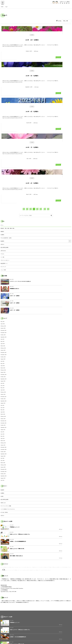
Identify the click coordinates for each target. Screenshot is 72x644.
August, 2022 (3, 342)
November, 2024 (4, 294)
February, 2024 (3, 309)
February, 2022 (3, 355)
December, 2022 (3, 336)
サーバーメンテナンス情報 (6, 445)
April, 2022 (3, 351)
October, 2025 (3, 274)
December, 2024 (3, 292)
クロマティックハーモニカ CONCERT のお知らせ (20, 235)
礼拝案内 (18, 49)
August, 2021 (3, 369)
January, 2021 (3, 384)
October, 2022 (3, 338)
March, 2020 (3, 402)
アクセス (2, 207)
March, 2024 (3, 307)
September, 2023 (4, 318)
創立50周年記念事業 (4, 201)
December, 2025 (3, 269)
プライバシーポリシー (5, 214)
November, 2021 (4, 362)
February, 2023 (3, 331)
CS (4, 494)
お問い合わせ (3, 204)
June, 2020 (3, 400)
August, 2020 (3, 395)
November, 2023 (4, 314)
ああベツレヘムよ (8, 495)
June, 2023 (3, 325)
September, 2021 (4, 366)
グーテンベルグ (40, 495)
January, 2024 (3, 311)
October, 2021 (3, 364)
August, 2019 (3, 417)
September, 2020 (4, 393)
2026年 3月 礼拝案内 (15, 249)
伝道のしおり (3, 442)
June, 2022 (3, 347)
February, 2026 (3, 265)
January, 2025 (3, 289)
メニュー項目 (3, 223)
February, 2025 (3, 287)
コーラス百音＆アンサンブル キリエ (8, 448)
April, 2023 (3, 329)
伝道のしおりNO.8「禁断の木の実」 (53, 473)
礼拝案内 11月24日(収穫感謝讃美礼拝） (18, 473)
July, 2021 (2, 371)
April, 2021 (3, 378)
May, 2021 (2, 375)
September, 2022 (4, 340)
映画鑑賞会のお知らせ (50, 235)
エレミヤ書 (35, 495)
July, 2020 (2, 397)
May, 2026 (2, 261)
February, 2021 (3, 382)
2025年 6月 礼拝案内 (18, 142)
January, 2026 (3, 267)
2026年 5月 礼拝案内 (15, 242)
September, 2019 (4, 415)
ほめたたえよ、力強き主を (31, 492)
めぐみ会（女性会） (5, 451)
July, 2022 (2, 344)
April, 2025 (3, 283)
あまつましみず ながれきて (28, 495)
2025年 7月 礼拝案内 (54, 97)
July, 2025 (2, 278)
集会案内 (2, 195)
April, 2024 (3, 305)
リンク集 (2, 211)
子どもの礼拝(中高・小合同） (6, 191)
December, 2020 (3, 386)
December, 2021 (3, 360)
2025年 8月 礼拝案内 (18, 97)
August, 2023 (3, 320)
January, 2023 (3, 333)
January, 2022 (3, 358)
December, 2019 (3, 408)
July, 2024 (2, 300)
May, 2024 (2, 303)
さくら (37, 492)
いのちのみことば (17, 492)
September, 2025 (4, 276)
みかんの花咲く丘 (58, 492)
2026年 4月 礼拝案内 (50, 242)
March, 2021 (3, 380)
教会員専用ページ (4, 217)
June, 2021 (3, 373)
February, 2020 (3, 404)
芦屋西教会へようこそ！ (15, 466)
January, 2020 (3, 406)
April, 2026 (3, 263)
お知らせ (2, 198)
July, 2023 (2, 322)
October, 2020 (3, 391)
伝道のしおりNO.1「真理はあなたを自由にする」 (55, 466)
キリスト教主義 (3, 492)
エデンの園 (44, 492)
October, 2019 (3, 413)
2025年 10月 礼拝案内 (18, 52)
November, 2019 (4, 411)
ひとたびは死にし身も (10, 492)
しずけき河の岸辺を (64, 492)
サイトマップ (3, 220)
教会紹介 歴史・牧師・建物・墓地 (7, 182)
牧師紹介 (2, 185)
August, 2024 (3, 298)
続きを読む (31, 66)
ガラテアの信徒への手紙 (50, 492)
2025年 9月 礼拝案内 (54, 52)
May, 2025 (2, 281)
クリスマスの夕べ (23, 492)
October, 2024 (3, 296)
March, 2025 (3, 285)
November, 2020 (4, 389)
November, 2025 (4, 272)
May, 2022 (2, 349)
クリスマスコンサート (47, 495)
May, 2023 (2, 327)
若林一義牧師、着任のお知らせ (16, 480)
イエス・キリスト (20, 495)
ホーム (2, 179)
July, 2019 (2, 419)
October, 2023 (3, 316)
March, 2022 (3, 353)
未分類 (2, 435)
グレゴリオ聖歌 (14, 495)
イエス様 (40, 492)
